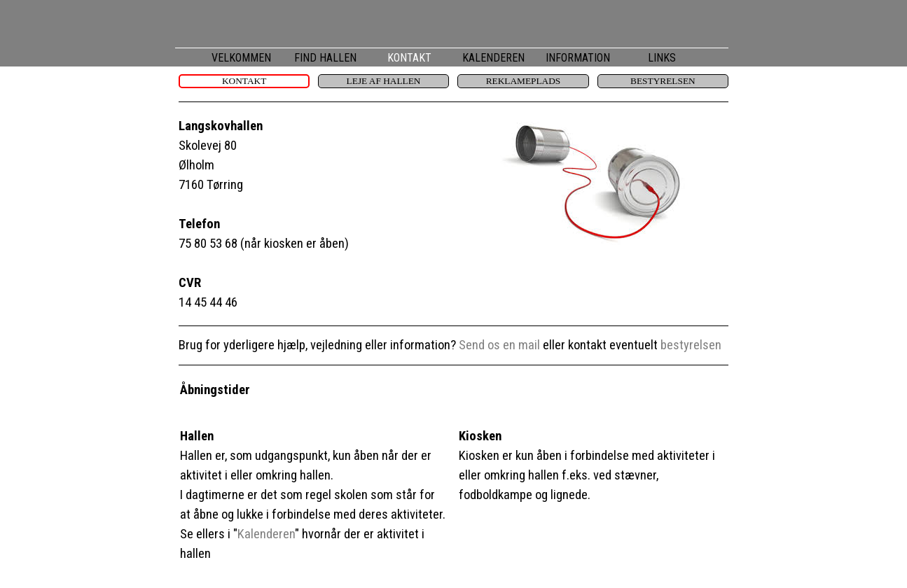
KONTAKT (409, 58)
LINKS (662, 58)
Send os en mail (499, 345)
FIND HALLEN (325, 58)
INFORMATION (578, 58)
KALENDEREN (493, 58)
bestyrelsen (691, 345)
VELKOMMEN (241, 58)
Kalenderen (266, 534)
